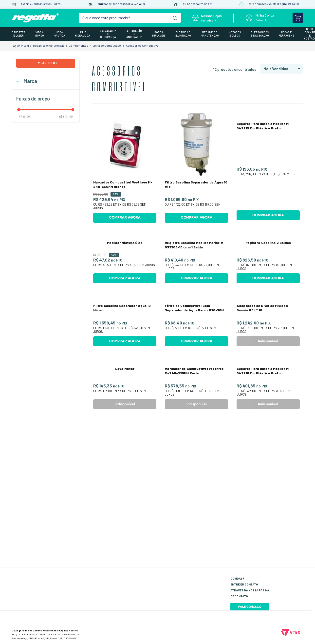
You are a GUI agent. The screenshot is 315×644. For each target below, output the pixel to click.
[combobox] (130, 18)
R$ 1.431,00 (65, 116)
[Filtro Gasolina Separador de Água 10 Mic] (196, 169)
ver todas (207, 20)
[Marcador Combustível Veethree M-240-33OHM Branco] (125, 169)
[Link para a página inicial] (20, 46)
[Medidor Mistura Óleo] (125, 292)
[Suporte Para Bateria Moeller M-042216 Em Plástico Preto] (268, 538)
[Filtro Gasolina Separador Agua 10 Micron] (125, 415)
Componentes (79, 45)
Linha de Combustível (107, 45)
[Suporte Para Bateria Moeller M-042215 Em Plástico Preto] (268, 169)
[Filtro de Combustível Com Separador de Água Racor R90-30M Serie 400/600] (196, 415)
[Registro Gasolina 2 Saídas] (268, 292)
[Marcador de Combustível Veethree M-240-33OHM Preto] (196, 538)
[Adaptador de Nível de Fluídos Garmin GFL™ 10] (268, 415)
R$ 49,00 (24, 116)
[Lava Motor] (125, 538)
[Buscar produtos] (175, 18)
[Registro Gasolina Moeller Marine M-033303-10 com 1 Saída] (196, 292)
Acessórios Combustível (143, 45)
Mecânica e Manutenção (49, 45)
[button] (46, 81)
